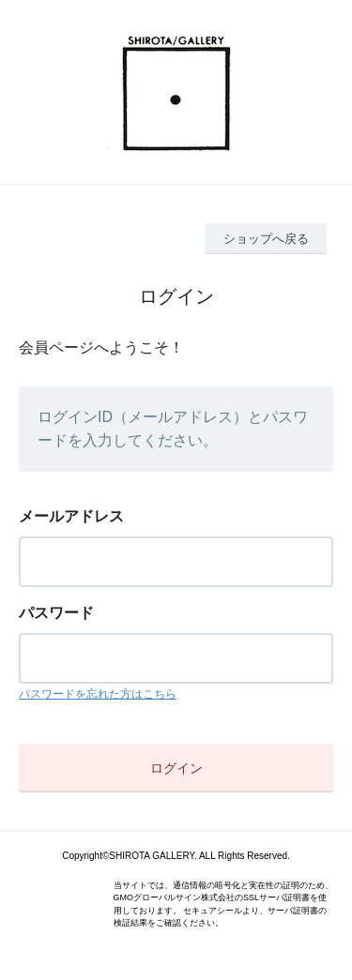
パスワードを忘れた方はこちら (98, 694)
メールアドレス (71, 516)
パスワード (56, 613)
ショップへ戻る (266, 239)
